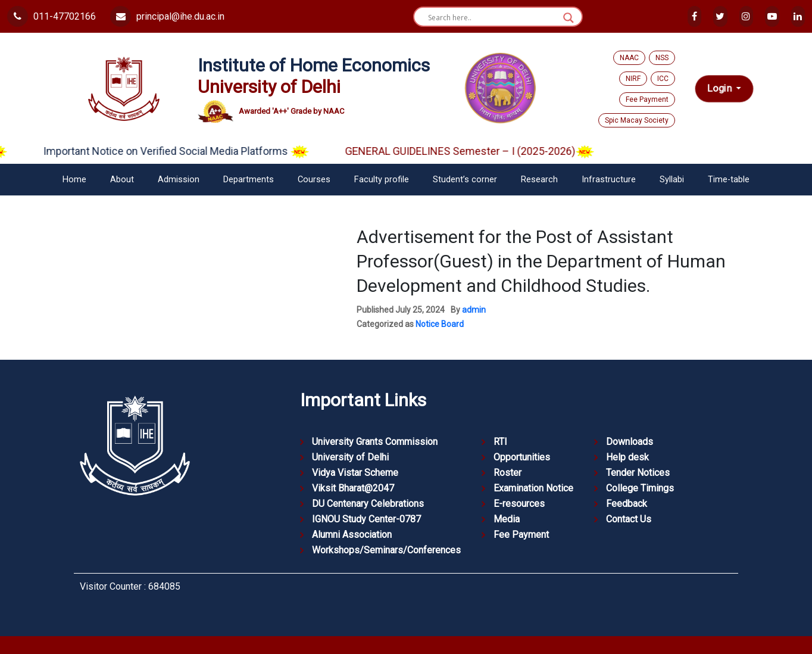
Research (539, 180)
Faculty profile (382, 180)
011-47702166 (51, 16)
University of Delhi (350, 457)
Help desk (627, 457)
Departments (249, 180)
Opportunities (522, 457)
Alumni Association (352, 535)
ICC (663, 79)
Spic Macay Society (637, 120)
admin (474, 310)
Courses (314, 180)
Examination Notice (533, 488)
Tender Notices (638, 473)
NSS (662, 58)
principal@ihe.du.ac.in (167, 16)
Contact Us (629, 519)
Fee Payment (647, 99)
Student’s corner (465, 180)
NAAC (629, 58)
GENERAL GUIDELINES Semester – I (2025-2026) (483, 151)
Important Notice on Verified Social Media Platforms (190, 151)
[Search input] (493, 18)
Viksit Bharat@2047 (353, 488)
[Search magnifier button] (569, 18)
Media (507, 519)
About (122, 180)
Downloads (630, 442)
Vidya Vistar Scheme (355, 473)
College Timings (640, 488)
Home (74, 180)
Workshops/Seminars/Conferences (386, 550)
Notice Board (440, 324)
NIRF (633, 79)
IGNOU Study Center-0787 (366, 519)
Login (721, 89)
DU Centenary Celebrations (368, 504)
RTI (500, 442)
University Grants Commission (375, 442)
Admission (179, 180)
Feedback (627, 504)
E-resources (519, 504)
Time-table (729, 180)
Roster (507, 473)
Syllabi (672, 180)
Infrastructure (609, 180)
